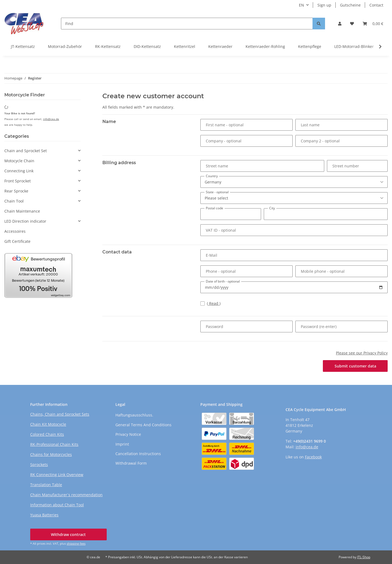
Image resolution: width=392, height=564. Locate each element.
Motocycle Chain (19, 161)
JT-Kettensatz (23, 46)
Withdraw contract (68, 534)
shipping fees (76, 543)
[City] (326, 214)
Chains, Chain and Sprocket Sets (60, 414)
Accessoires (15, 231)
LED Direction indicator (25, 221)
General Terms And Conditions (143, 425)
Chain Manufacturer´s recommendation (66, 495)
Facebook (313, 457)
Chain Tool (14, 201)
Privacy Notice (128, 434)
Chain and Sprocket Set (26, 151)
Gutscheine (350, 5)
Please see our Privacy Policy (362, 353)
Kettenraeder (220, 46)
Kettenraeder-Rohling (265, 46)
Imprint (122, 444)
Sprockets (39, 465)
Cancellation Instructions (138, 454)
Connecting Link (19, 171)
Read (214, 303)
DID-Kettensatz (147, 46)
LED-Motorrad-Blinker (354, 46)
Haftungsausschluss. (134, 415)
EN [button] (301, 5)
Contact (376, 5)
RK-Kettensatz (108, 46)
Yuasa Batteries (44, 515)
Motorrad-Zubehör (65, 46)
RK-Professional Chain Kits (54, 444)
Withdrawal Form (131, 463)
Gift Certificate (17, 241)
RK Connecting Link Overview (57, 475)
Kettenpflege (310, 46)
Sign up (324, 5)
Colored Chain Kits (47, 434)
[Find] (187, 24)
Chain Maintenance (22, 211)
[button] (340, 24)
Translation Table (46, 485)
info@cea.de (51, 119)
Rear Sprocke (16, 191)
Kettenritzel (185, 46)
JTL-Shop (364, 557)
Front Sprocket (18, 181)
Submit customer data (355, 366)
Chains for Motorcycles (51, 454)
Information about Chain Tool (57, 505)
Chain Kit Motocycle (48, 424)
